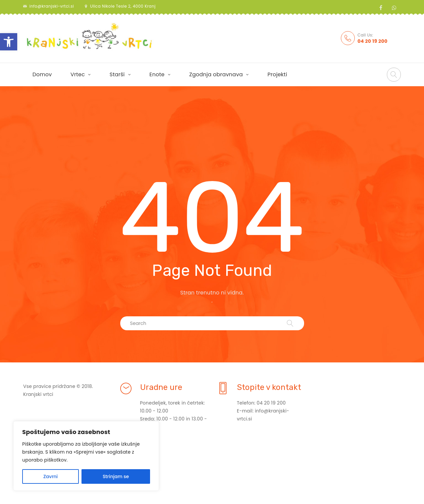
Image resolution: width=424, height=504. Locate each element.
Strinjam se (116, 476)
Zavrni (51, 476)
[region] (86, 456)
